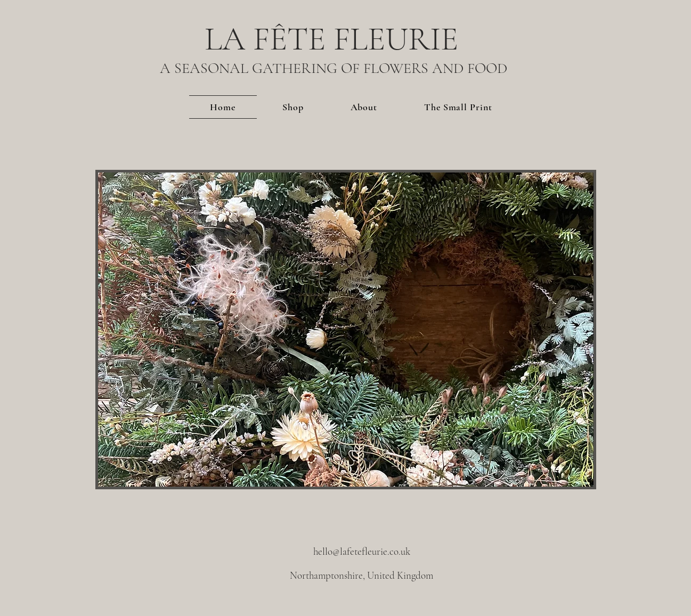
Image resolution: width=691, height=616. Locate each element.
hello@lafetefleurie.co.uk (362, 551)
